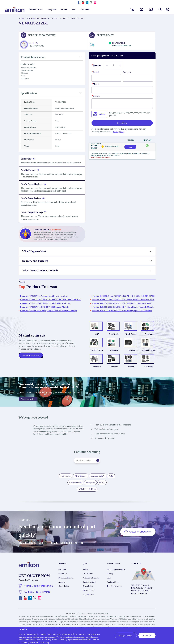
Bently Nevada (131, 338)
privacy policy (118, 132)
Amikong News (113, 593)
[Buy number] (113, 65)
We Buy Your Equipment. (116, 580)
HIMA (102, 493)
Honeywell (114, 358)
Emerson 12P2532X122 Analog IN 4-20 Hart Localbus (44, 296)
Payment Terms (88, 605)
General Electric (97, 358)
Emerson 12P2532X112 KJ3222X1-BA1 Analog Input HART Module (122, 311)
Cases (109, 589)
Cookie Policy (64, 597)
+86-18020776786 (42, 603)
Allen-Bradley (114, 338)
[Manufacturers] (168, 9)
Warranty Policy (89, 601)
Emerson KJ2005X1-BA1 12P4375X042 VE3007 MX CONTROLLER (51, 300)
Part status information (91, 589)
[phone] (122, 90)
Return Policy (88, 597)
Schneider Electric (148, 358)
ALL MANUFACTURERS (38, 19)
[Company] (138, 78)
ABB (97, 338)
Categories (51, 9)
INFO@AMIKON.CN (43, 597)
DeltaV (65, 19)
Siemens (131, 377)
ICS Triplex (148, 377)
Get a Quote (122, 123)
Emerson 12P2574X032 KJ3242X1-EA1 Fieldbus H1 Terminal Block (122, 303)
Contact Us (63, 584)
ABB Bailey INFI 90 (87, 500)
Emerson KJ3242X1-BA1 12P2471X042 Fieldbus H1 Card (46, 303)
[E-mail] (106, 78)
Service (64, 9)
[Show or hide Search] (160, 9)
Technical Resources (115, 597)
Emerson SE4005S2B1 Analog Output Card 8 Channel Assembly (48, 311)
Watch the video (28, 410)
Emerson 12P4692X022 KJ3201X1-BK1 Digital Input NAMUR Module (123, 307)
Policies (86, 580)
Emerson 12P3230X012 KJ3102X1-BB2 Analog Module (44, 307)
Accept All (147, 636)
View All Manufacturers (31, 361)
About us (62, 593)
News (74, 9)
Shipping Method (89, 593)
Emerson (55, 19)
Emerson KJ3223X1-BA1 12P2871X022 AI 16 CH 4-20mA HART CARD (123, 296)
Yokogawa (97, 377)
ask (130, 147)
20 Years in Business (66, 589)
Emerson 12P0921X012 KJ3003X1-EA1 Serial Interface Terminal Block (123, 300)
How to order (88, 584)
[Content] (122, 104)
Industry (110, 584)
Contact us (86, 9)
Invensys (131, 358)
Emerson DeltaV (98, 487)
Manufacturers (36, 9)
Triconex (114, 377)
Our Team (62, 580)
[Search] (102, 471)
